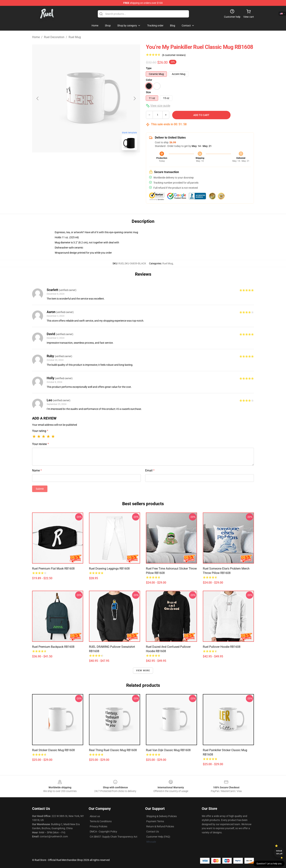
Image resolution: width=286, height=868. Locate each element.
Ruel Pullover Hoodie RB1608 (222, 647)
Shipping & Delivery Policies (162, 816)
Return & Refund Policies (160, 826)
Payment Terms (155, 821)
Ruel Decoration (54, 37)
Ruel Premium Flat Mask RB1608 (53, 569)
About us (95, 816)
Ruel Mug (75, 37)
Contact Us (153, 832)
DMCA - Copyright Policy (103, 832)
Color (149, 80)
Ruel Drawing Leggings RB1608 (109, 569)
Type (149, 68)
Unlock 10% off (279, 852)
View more (143, 671)
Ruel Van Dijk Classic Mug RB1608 (168, 750)
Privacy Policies (98, 826)
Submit (40, 489)
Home (36, 37)
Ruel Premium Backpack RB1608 (53, 647)
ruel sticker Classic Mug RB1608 (53, 750)
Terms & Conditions (101, 821)
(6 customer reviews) (174, 55)
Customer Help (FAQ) (158, 837)
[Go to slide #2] (96, 161)
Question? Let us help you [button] (269, 864)
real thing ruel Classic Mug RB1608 (113, 750)
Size (148, 92)
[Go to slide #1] (77, 161)
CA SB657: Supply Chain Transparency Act (114, 837)
